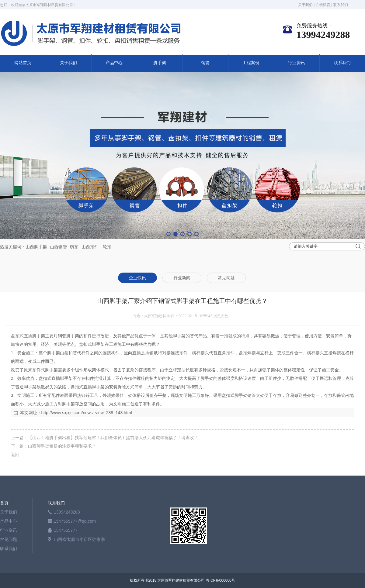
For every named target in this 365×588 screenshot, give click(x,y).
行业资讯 (297, 63)
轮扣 (107, 247)
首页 (4, 503)
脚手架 (160, 63)
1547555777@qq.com (75, 521)
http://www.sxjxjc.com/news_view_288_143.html (87, 413)
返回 (15, 455)
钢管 (205, 63)
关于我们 (305, 5)
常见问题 (9, 539)
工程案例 (251, 63)
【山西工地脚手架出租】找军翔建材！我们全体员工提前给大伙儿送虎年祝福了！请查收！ (113, 438)
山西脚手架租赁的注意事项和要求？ (62, 446)
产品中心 (114, 63)
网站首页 (23, 63)
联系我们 (341, 5)
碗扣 (74, 247)
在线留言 (323, 5)
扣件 (94, 247)
